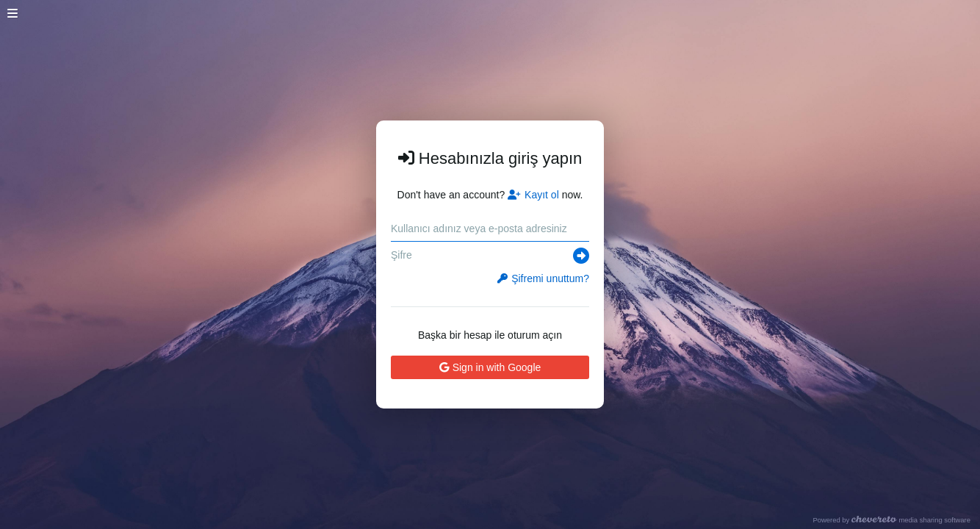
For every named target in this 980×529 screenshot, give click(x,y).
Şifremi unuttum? (543, 278)
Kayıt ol (533, 195)
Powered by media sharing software (891, 520)
